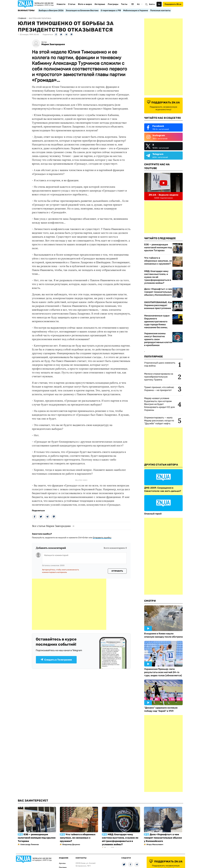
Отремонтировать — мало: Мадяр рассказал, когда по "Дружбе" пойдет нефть (159, 421)
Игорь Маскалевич (155, 844)
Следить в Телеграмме (56, 660)
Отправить (117, 571)
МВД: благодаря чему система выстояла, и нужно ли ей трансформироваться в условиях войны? (158, 277)
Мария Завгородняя (53, 44)
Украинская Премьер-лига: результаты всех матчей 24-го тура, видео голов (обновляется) (163, 672)
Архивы (62, 863)
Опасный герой (153, 514)
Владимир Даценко (71, 844)
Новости (61, 4)
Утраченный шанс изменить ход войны (160, 364)
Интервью (100, 4)
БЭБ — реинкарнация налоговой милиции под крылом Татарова (158, 247)
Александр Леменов (30, 844)
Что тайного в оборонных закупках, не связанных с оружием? (158, 261)
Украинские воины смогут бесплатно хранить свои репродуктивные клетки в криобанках (158, 339)
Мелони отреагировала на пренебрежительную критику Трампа (159, 377)
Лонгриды (113, 4)
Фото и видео (85, 4)
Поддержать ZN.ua (173, 4)
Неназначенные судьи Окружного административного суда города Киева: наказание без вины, (157, 322)
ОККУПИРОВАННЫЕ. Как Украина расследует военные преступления (158, 305)
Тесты (124, 4)
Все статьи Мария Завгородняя (51, 526)
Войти (152, 4)
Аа (159, 4)
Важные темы (26, 11)
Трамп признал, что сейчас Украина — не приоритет (159, 389)
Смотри (150, 601)
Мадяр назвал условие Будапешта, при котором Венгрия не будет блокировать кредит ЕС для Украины (159, 404)
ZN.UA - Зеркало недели (163, 195)
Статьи (72, 4)
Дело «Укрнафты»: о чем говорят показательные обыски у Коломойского (158, 292)
